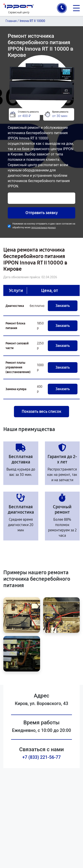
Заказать (63, 306)
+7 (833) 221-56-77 (42, 757)
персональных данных (43, 227)
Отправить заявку (42, 213)
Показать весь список (41, 411)
